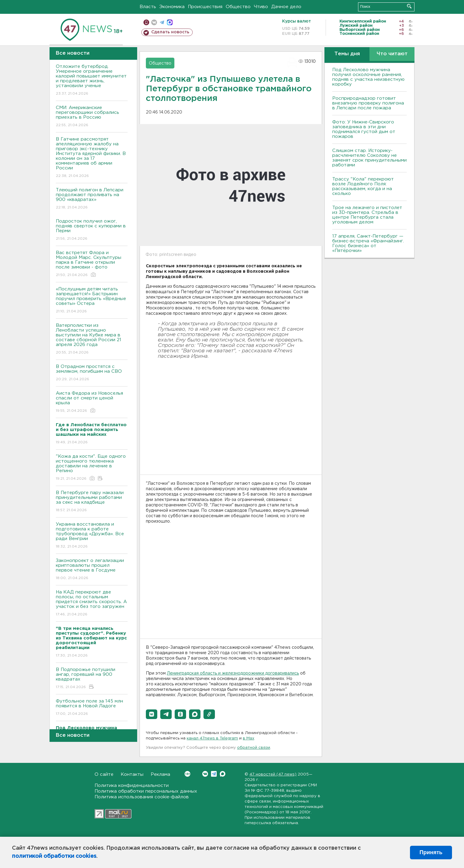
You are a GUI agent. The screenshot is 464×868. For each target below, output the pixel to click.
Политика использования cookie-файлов (142, 797)
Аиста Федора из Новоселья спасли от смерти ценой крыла (92, 402)
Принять (431, 852)
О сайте (104, 774)
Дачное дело (286, 7)
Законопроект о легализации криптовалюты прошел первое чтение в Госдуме (92, 570)
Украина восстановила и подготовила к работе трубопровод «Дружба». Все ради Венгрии (92, 536)
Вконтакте (187, 774)
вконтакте (154, 22)
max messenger (170, 22)
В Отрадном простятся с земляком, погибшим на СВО (92, 373)
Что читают (392, 54)
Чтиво (261, 7)
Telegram (214, 774)
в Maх (249, 738)
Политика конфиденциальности (132, 786)
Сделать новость (170, 32)
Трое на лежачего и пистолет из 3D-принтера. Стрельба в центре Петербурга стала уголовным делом (367, 215)
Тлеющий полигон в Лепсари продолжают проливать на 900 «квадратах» (92, 199)
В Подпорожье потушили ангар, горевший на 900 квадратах (92, 679)
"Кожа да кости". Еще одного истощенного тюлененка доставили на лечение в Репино (92, 468)
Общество (238, 7)
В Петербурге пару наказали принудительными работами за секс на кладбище (92, 502)
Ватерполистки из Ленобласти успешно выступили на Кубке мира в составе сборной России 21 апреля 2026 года (92, 339)
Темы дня (347, 54)
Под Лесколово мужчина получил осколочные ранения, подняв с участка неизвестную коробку (368, 77)
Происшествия (205, 7)
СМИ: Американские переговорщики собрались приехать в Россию (92, 117)
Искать (409, 6)
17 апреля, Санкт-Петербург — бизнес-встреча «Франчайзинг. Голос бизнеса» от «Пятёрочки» (368, 243)
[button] (152, 714)
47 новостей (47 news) (273, 774)
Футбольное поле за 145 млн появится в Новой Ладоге (92, 708)
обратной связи (254, 748)
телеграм (162, 22)
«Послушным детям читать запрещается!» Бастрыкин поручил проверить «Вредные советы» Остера (92, 300)
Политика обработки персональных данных (146, 791)
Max (223, 774)
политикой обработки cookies (54, 856)
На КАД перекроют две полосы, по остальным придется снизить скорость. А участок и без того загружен (92, 604)
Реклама (160, 774)
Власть (148, 7)
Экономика (172, 7)
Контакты (132, 774)
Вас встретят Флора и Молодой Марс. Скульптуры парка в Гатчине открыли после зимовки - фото (92, 264)
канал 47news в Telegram (212, 738)
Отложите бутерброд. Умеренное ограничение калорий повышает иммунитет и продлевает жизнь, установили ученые (92, 80)
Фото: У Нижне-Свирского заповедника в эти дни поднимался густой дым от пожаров (364, 129)
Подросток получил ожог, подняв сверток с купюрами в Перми (92, 230)
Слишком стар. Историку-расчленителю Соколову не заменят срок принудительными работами (369, 158)
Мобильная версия (146, 22)
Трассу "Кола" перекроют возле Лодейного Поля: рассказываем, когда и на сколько (363, 186)
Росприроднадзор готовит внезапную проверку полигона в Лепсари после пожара (368, 103)
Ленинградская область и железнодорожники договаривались (233, 673)
